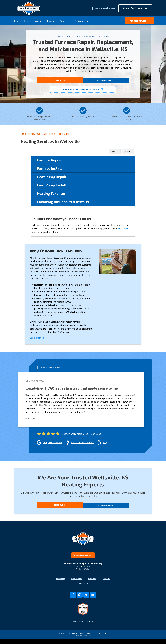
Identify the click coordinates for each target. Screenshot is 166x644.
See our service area (103, 8)
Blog (89, 21)
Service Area (77, 584)
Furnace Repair (49, 161)
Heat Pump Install (52, 186)
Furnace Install (49, 169)
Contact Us (83, 589)
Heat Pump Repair (52, 178)
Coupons (79, 21)
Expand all (115, 153)
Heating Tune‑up (51, 195)
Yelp (105, 444)
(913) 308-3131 (125, 230)
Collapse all (128, 153)
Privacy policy (102, 638)
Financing (93, 584)
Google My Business (53, 444)
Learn (37, 339)
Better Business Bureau (83, 444)
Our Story (61, 584)
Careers (106, 584)
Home (17, 21)
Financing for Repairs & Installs (63, 203)
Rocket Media (87, 641)
